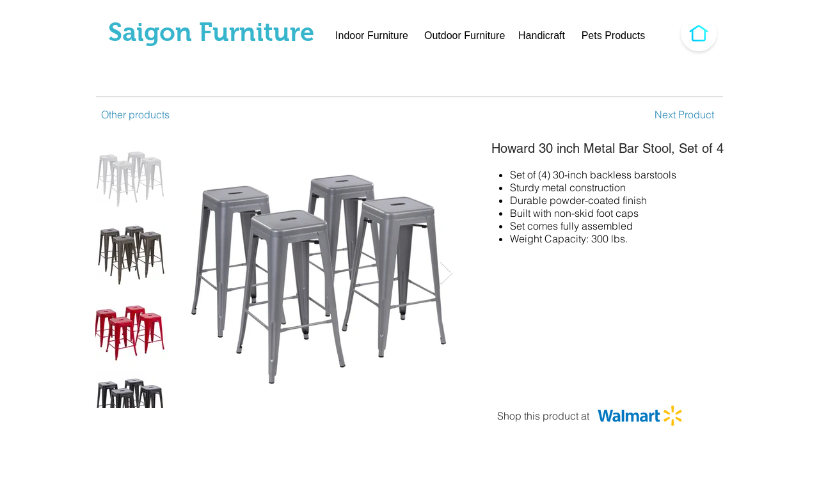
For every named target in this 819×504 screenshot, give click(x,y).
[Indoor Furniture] (372, 36)
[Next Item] (446, 273)
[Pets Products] (613, 36)
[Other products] (139, 114)
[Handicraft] (542, 36)
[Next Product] (684, 114)
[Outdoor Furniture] (465, 36)
